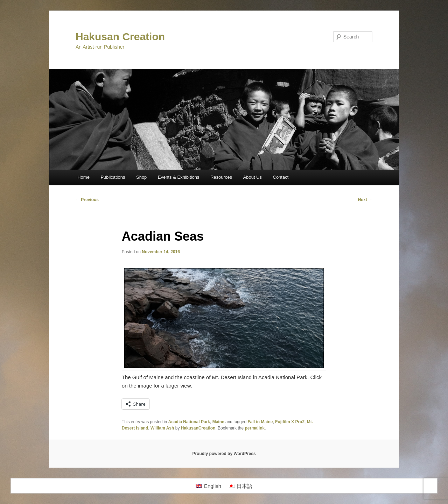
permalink (255, 428)
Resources (221, 177)
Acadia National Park (189, 422)
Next (365, 200)
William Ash (162, 428)
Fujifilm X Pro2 (290, 422)
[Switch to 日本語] (240, 486)
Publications (113, 177)
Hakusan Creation (120, 37)
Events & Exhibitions (179, 177)
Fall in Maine (260, 422)
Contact (281, 177)
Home (83, 177)
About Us (253, 177)
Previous (87, 200)
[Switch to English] (208, 486)
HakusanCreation (198, 428)
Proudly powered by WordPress (224, 454)
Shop (141, 177)
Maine (218, 422)
